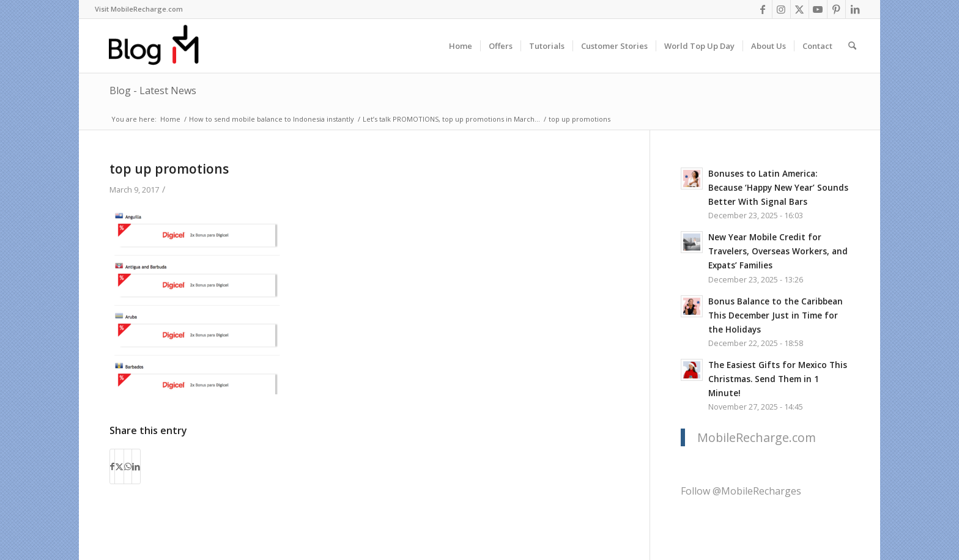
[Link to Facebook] (763, 9)
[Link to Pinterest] (836, 9)
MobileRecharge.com (757, 437)
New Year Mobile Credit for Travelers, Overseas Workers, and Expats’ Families (778, 251)
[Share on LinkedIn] (136, 466)
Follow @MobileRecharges (741, 491)
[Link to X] (800, 9)
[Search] (852, 46)
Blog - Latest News (153, 90)
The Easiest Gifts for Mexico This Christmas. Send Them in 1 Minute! (778, 379)
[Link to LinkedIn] (855, 9)
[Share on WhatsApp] (128, 466)
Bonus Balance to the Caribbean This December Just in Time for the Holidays (776, 315)
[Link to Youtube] (818, 9)
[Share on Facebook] (112, 466)
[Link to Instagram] (781, 9)
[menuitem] (139, 9)
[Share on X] (119, 466)
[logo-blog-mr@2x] (161, 46)
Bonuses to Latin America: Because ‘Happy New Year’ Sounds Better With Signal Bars (778, 187)
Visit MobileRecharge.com (139, 9)
